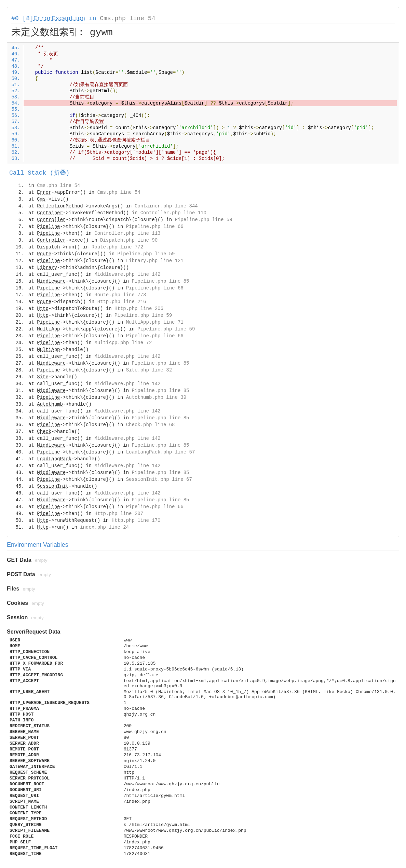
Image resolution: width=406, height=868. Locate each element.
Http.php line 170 (136, 520)
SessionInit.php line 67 (159, 479)
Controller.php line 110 (173, 213)
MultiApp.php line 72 (123, 343)
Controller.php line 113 (127, 233)
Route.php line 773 (120, 295)
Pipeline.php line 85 (160, 281)
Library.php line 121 (155, 261)
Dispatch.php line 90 (129, 240)
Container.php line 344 (166, 206)
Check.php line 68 (151, 425)
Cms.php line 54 (127, 18)
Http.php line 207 (119, 514)
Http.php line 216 (122, 302)
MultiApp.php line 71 (155, 322)
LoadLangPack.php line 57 (161, 452)
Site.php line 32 (149, 370)
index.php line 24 (104, 527)
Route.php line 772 (117, 247)
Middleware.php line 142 (127, 274)
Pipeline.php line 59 (204, 220)
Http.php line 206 (139, 309)
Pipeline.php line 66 (155, 227)
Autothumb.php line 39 (156, 397)
